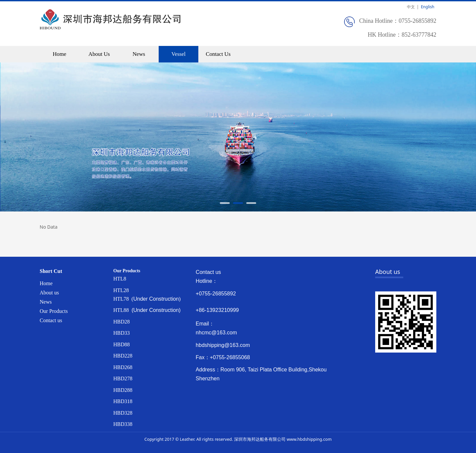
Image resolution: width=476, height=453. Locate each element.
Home (59, 54)
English (428, 7)
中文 (411, 7)
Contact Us (218, 54)
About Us (99, 54)
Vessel (179, 54)
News (139, 54)
